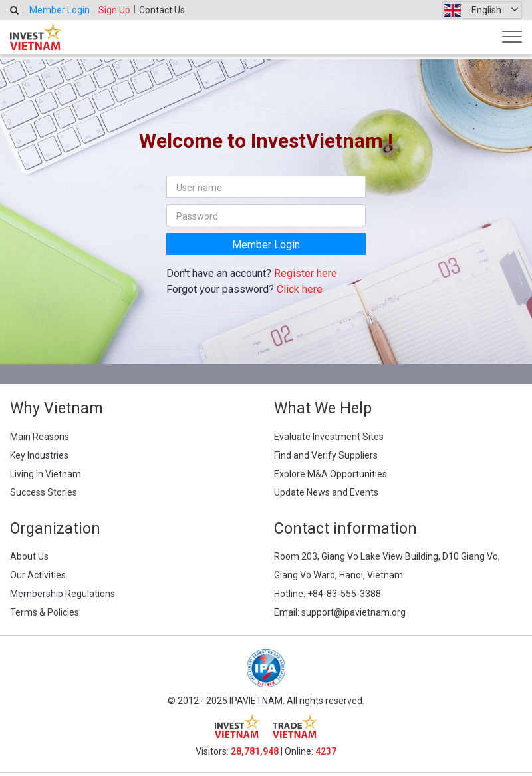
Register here (306, 273)
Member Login (60, 10)
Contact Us (162, 10)
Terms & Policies (45, 612)
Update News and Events (326, 492)
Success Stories (44, 492)
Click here (300, 289)
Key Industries (39, 455)
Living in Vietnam (46, 474)
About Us (29, 556)
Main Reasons (40, 437)
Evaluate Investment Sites (329, 437)
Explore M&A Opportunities (331, 474)
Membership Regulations (63, 594)
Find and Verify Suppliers (326, 455)
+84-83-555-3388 (344, 594)
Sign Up (114, 10)
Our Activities (38, 575)
